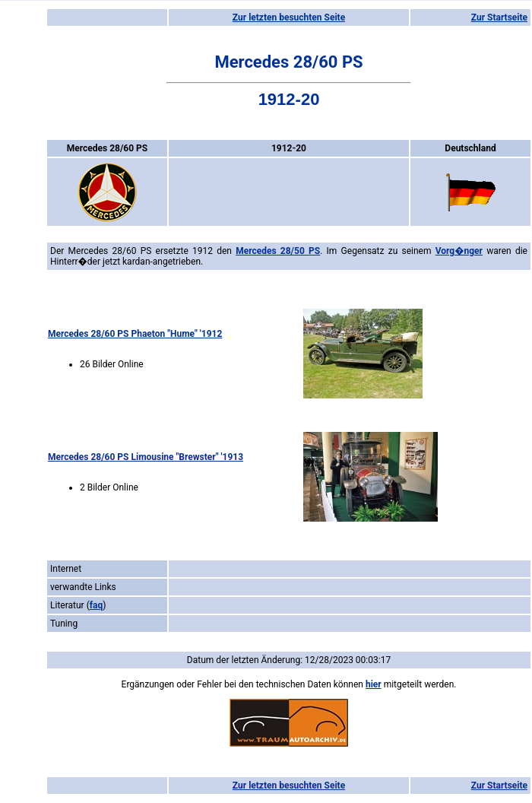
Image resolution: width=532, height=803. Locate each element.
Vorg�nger (459, 251)
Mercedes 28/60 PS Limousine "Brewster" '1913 (146, 457)
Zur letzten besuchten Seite (289, 17)
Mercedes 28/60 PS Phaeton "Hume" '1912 (135, 334)
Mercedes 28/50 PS (278, 251)
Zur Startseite (499, 17)
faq (96, 605)
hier (374, 684)
